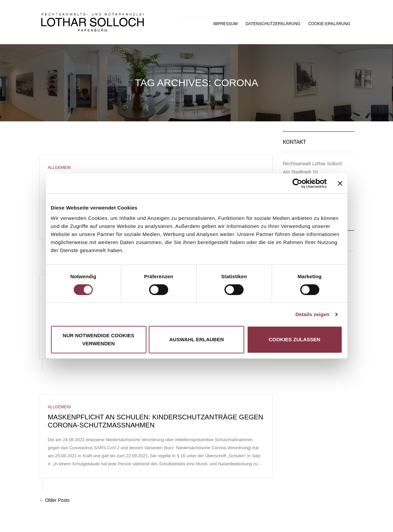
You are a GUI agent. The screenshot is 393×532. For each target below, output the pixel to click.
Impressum (226, 24)
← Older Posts (54, 500)
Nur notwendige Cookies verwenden (98, 339)
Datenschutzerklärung (273, 24)
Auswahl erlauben (196, 339)
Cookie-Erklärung (329, 24)
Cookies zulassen (294, 339)
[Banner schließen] (340, 183)
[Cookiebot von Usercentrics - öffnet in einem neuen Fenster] (297, 183)
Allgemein (59, 168)
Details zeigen (312, 314)
